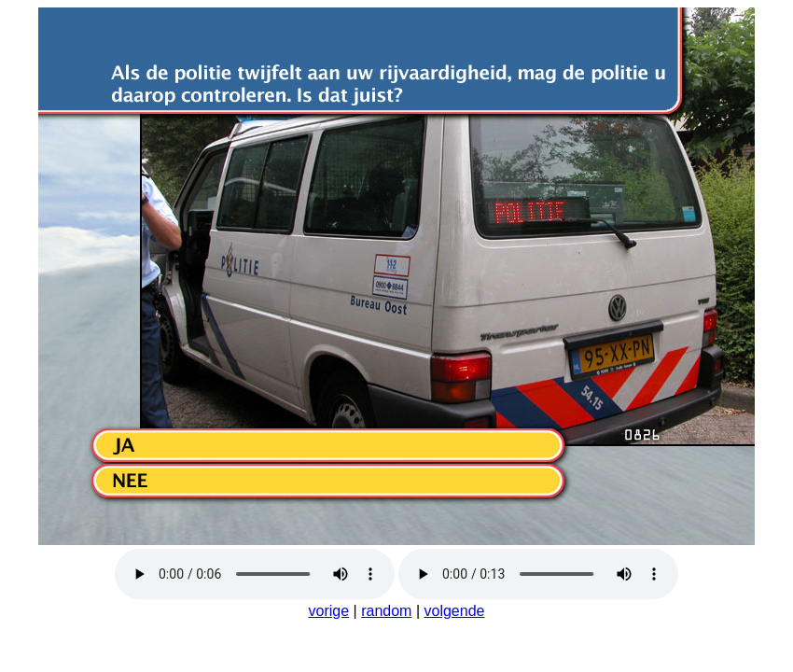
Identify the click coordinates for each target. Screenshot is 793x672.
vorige (329, 611)
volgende (454, 611)
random (386, 611)
